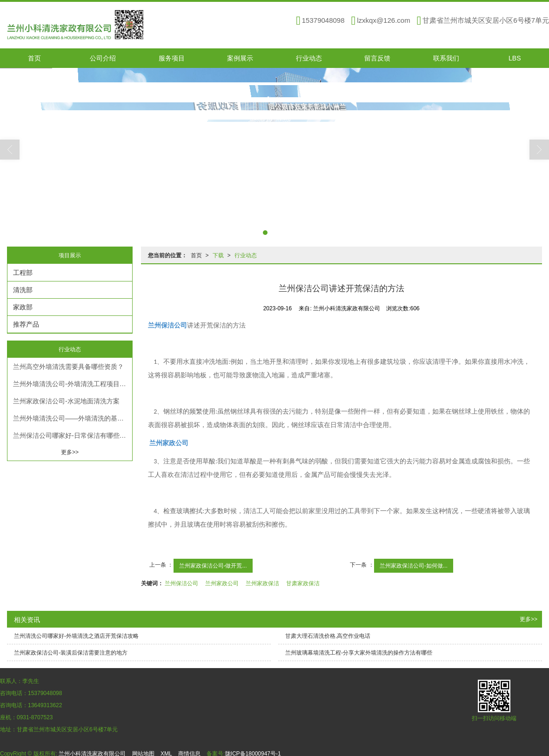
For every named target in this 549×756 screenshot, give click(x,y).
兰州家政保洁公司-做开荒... (213, 565)
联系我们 (446, 58)
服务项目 (172, 58)
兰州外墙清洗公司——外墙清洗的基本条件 (73, 418)
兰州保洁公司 (181, 583)
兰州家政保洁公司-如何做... (414, 565)
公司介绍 (103, 58)
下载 (218, 255)
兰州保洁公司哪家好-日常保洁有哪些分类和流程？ (73, 435)
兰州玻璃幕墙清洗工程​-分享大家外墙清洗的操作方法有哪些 (359, 652)
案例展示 (240, 58)
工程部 (23, 272)
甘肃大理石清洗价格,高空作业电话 (328, 636)
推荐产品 (26, 324)
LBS (515, 58)
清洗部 (23, 289)
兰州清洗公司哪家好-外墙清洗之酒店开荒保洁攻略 (76, 636)
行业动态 (309, 58)
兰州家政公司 (222, 583)
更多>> (70, 452)
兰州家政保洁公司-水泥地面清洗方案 (66, 401)
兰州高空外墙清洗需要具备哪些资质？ (68, 366)
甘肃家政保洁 (303, 583)
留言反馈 (377, 58)
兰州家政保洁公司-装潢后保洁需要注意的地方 (71, 652)
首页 (34, 58)
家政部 (23, 307)
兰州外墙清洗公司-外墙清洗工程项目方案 (73, 383)
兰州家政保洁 (262, 583)
